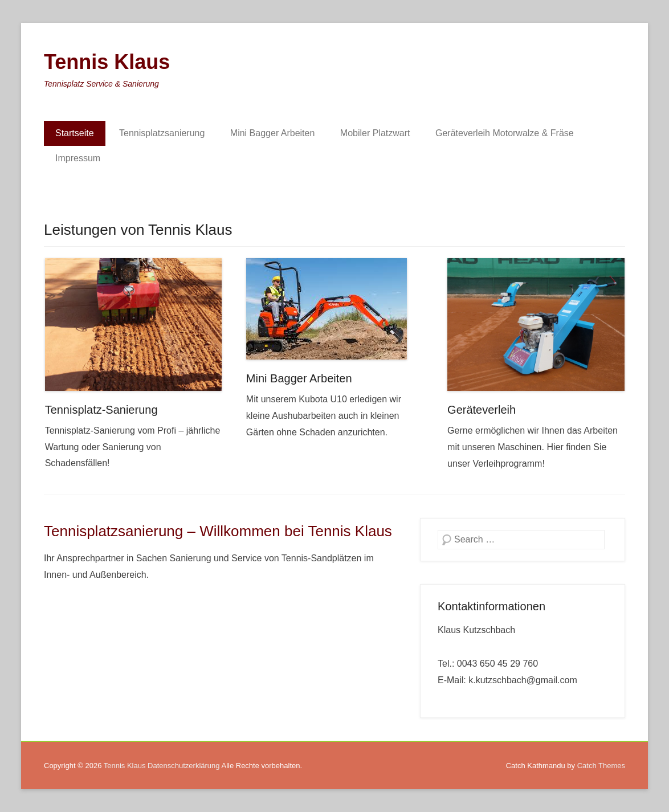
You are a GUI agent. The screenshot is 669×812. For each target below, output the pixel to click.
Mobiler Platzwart (375, 133)
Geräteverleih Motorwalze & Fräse (505, 133)
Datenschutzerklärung (183, 766)
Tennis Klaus (107, 62)
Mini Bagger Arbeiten (273, 133)
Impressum (78, 158)
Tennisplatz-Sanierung (101, 410)
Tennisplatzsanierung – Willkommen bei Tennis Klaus (218, 531)
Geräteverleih (482, 410)
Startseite (75, 133)
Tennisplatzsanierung (162, 133)
